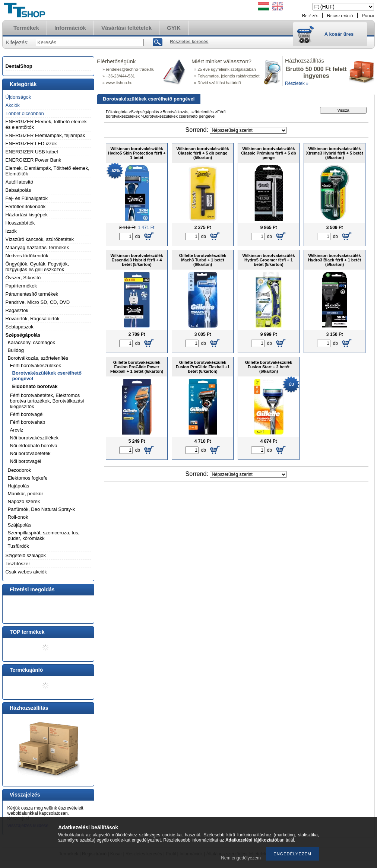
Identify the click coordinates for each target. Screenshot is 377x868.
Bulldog (16, 350)
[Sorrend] (248, 130)
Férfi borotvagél (27, 414)
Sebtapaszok (20, 327)
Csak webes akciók (26, 572)
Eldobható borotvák (35, 386)
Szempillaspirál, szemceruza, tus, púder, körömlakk (44, 535)
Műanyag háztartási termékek (37, 247)
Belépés (310, 15)
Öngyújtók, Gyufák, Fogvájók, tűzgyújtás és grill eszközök (37, 267)
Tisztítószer (18, 564)
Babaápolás (18, 190)
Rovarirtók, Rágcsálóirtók (33, 319)
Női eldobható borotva (34, 446)
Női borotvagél (26, 461)
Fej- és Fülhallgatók (27, 198)
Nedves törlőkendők (27, 256)
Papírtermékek (21, 286)
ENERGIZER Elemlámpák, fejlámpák (45, 135)
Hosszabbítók (20, 223)
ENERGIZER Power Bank (34, 160)
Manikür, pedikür (26, 494)
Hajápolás (19, 486)
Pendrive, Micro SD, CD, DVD (38, 302)
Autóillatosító (19, 182)
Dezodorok (20, 470)
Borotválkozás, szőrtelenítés (38, 358)
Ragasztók (17, 310)
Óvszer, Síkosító (23, 278)
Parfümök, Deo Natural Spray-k (42, 509)
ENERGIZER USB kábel (32, 152)
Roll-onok (18, 517)
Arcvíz (17, 430)
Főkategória (117, 112)
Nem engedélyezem (241, 858)
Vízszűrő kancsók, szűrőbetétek (40, 239)
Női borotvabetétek (30, 453)
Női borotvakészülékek (34, 438)
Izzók (11, 231)
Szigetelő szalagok (26, 555)
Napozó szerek (24, 501)
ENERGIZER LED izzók (31, 144)
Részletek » (297, 83)
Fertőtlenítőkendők (26, 206)
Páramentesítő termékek (32, 294)
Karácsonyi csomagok (31, 342)
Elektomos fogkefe (28, 478)
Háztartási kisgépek (27, 215)
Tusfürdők (18, 546)
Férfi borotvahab (28, 422)
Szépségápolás (23, 335)
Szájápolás (20, 525)
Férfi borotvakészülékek (36, 365)
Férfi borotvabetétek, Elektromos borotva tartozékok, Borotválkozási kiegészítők (47, 401)
